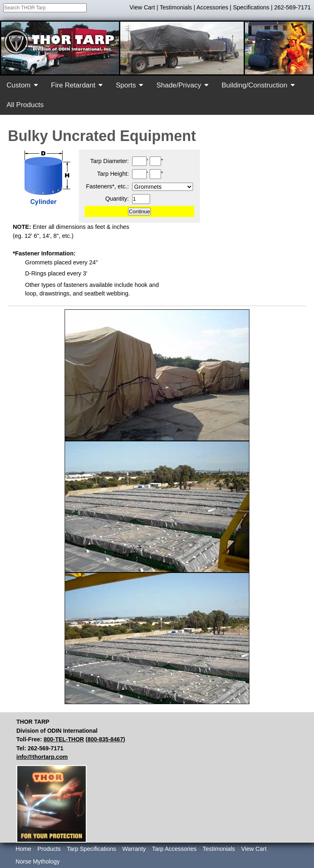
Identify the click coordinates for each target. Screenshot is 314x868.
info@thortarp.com (42, 757)
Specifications (251, 7)
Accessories (213, 7)
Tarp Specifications (91, 849)
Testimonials (176, 7)
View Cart (142, 7)
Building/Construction (255, 85)
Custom (19, 85)
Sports (126, 85)
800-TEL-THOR (64, 739)
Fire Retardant (73, 85)
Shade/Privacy (179, 85)
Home (23, 849)
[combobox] (45, 8)
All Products (25, 105)
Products (49, 849)
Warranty (134, 849)
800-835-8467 (105, 739)
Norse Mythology (38, 861)
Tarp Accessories (174, 849)
